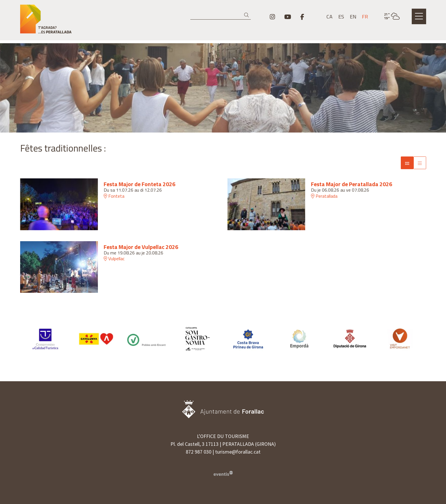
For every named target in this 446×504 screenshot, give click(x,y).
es (341, 17)
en (353, 17)
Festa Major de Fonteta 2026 (140, 184)
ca (330, 17)
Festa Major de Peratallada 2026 (352, 184)
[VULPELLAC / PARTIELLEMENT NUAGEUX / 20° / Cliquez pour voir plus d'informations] (392, 16)
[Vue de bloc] (407, 163)
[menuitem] (272, 17)
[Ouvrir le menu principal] (419, 16)
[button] (247, 15)
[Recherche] (221, 15)
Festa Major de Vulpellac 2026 (141, 247)
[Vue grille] (420, 163)
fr (365, 17)
